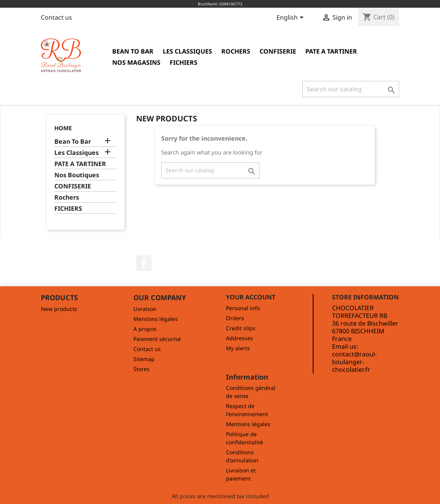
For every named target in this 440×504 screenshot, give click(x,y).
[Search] (351, 89)
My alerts (238, 348)
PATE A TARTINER (331, 51)
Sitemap (144, 359)
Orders (235, 318)
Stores (142, 369)
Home (63, 128)
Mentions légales (156, 319)
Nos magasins (136, 62)
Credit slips (241, 328)
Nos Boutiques (77, 175)
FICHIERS (184, 62)
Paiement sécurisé (157, 339)
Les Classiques (187, 51)
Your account (251, 297)
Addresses (239, 338)
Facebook (144, 263)
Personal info (243, 308)
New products (59, 309)
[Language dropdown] (291, 18)
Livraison (145, 309)
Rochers (236, 51)
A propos (145, 329)
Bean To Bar (133, 51)
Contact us (56, 17)
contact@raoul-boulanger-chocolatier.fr (354, 362)
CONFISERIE (278, 51)
